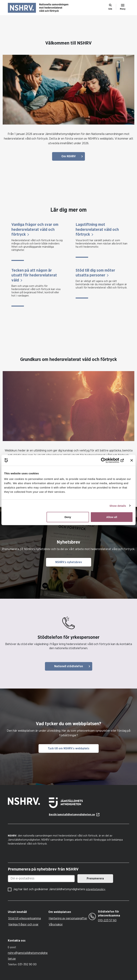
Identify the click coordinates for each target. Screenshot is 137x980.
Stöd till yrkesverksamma (25, 918)
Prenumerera (95, 879)
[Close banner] (132, 460)
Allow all (112, 517)
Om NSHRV (68, 156)
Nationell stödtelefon (69, 666)
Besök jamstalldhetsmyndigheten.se (72, 815)
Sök (110, 9)
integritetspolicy (96, 889)
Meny (123, 9)
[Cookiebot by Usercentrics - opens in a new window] (108, 460)
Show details (118, 506)
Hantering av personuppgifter (68, 918)
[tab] (27, 912)
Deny (68, 517)
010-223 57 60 (107, 920)
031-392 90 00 (27, 964)
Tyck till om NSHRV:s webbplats (69, 748)
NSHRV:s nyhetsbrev (69, 562)
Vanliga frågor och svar (23, 924)
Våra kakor (56, 924)
